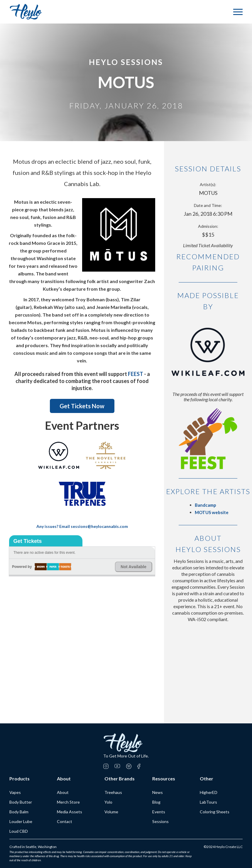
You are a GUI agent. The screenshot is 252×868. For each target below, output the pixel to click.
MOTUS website (212, 512)
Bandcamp (206, 505)
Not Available (133, 567)
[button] (238, 12)
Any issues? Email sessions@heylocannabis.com (82, 526)
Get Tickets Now (82, 406)
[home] (26, 12)
